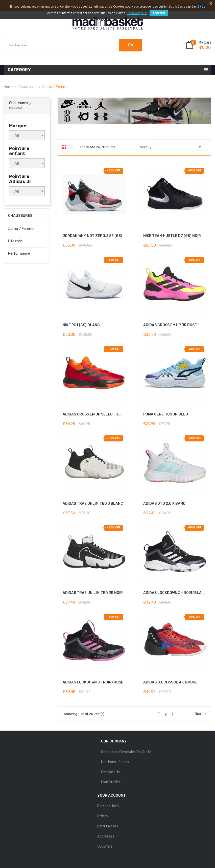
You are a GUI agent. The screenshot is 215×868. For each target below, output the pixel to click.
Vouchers (105, 846)
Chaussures (20, 216)
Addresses (106, 836)
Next (201, 714)
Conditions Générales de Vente (126, 752)
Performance (19, 253)
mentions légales (115, 762)
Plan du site (111, 782)
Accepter (159, 13)
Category (19, 70)
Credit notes (108, 826)
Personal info (108, 806)
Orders (103, 816)
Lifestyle (15, 241)
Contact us (110, 772)
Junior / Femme (21, 229)
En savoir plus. (137, 13)
